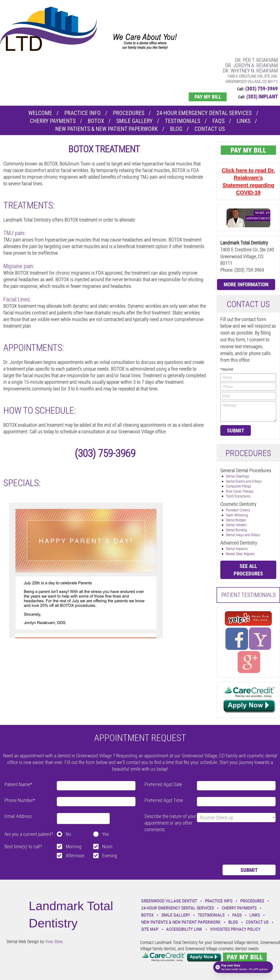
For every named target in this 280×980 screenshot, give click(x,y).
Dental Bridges (236, 520)
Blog (176, 129)
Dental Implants (237, 549)
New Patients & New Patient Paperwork (107, 129)
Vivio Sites (54, 941)
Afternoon (75, 855)
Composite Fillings (238, 486)
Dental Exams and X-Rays (244, 481)
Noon (107, 846)
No (68, 834)
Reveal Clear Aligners (240, 554)
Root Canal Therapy (240, 491)
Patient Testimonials (248, 595)
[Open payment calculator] (243, 967)
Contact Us (210, 129)
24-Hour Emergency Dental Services (204, 113)
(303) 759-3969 (262, 89)
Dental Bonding (236, 530)
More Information (246, 284)
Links (244, 121)
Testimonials (183, 121)
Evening (110, 855)
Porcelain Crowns (238, 510)
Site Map (150, 929)
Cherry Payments (53, 121)
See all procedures (248, 570)
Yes (106, 834)
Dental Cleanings (237, 476)
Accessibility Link (184, 929)
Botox (96, 121)
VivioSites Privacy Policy (235, 929)
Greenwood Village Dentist (169, 901)
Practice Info (83, 113)
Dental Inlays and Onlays (243, 535)
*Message (248, 411)
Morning (74, 846)
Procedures (129, 113)
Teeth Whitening (237, 515)
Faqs (218, 121)
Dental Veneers (236, 525)
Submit (236, 430)
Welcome (40, 113)
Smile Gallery (134, 121)
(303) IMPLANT (262, 96)
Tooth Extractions (238, 496)
